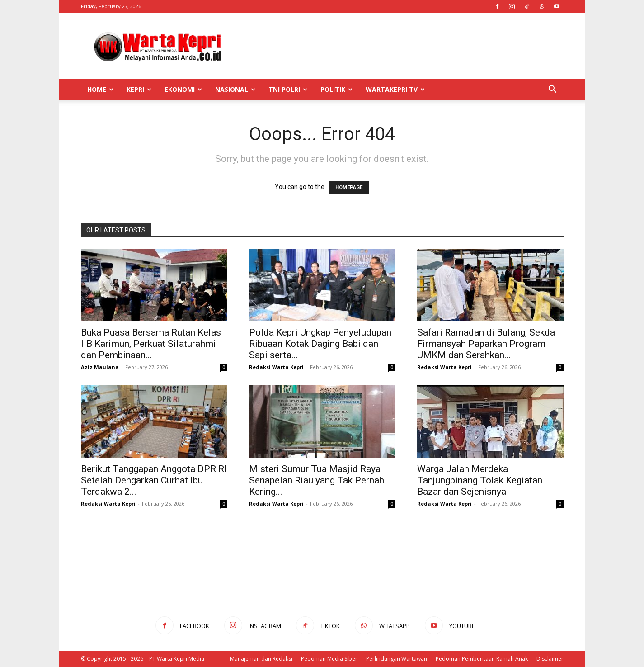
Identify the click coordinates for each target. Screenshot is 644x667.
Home (100, 89)
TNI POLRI (288, 89)
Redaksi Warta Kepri (276, 367)
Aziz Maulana (100, 367)
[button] (553, 90)
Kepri (139, 89)
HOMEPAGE (349, 187)
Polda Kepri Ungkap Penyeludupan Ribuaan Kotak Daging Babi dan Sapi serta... (320, 344)
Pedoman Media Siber (329, 659)
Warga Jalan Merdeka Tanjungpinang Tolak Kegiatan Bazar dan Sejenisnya (480, 480)
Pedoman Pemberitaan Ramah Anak (482, 659)
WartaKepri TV (395, 89)
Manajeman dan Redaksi (261, 659)
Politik (336, 89)
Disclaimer (550, 659)
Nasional (235, 89)
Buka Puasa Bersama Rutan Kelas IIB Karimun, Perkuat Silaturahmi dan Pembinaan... (151, 344)
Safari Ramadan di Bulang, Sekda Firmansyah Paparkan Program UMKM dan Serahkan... (486, 344)
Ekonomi (183, 89)
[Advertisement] (399, 46)
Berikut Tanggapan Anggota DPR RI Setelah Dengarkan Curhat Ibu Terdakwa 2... (154, 480)
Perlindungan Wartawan (397, 659)
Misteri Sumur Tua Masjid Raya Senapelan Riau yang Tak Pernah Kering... (317, 480)
